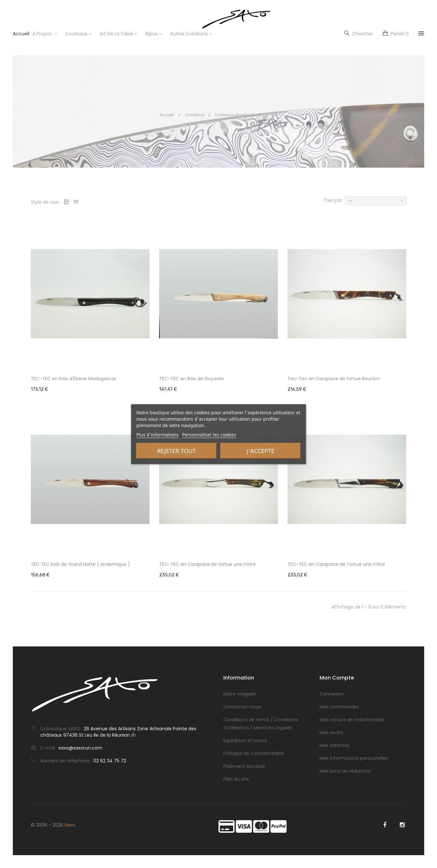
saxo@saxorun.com (80, 748)
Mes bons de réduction (345, 771)
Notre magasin (240, 694)
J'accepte (261, 451)
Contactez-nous (242, 707)
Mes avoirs (331, 732)
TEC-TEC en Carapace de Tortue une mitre (336, 564)
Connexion (332, 694)
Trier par (333, 200)
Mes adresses (335, 745)
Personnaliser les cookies (209, 435)
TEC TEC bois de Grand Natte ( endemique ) (80, 564)
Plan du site (236, 779)
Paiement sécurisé (244, 766)
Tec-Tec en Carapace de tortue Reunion (334, 379)
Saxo (70, 825)
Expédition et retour (245, 741)
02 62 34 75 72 (110, 761)
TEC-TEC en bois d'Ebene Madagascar (73, 379)
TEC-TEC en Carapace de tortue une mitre (207, 564)
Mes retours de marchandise (352, 720)
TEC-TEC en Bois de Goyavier (192, 379)
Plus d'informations (158, 435)
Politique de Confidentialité (254, 753)
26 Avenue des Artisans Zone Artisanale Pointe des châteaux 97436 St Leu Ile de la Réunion (118, 732)
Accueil (167, 115)
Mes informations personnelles (354, 758)
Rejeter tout (176, 451)
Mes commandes (339, 707)
